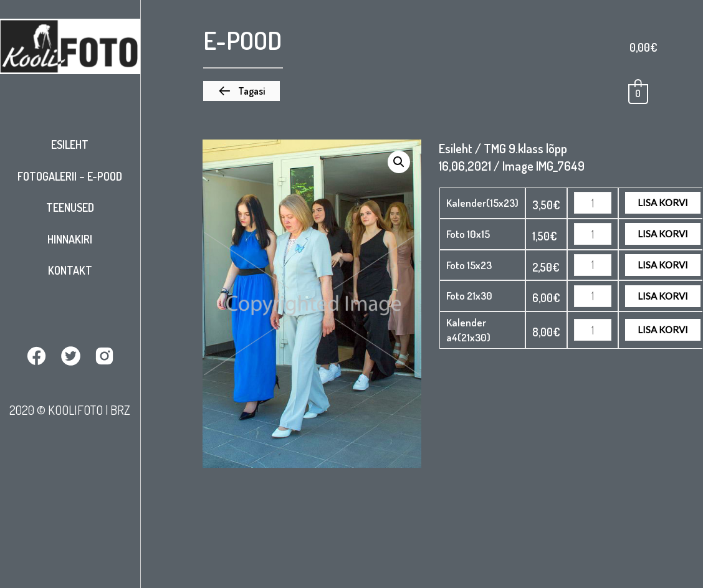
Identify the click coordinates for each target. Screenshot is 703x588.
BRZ (120, 410)
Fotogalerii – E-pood (70, 176)
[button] (242, 91)
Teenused (70, 207)
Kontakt (70, 270)
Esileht (70, 145)
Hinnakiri (70, 239)
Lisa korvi (663, 202)
